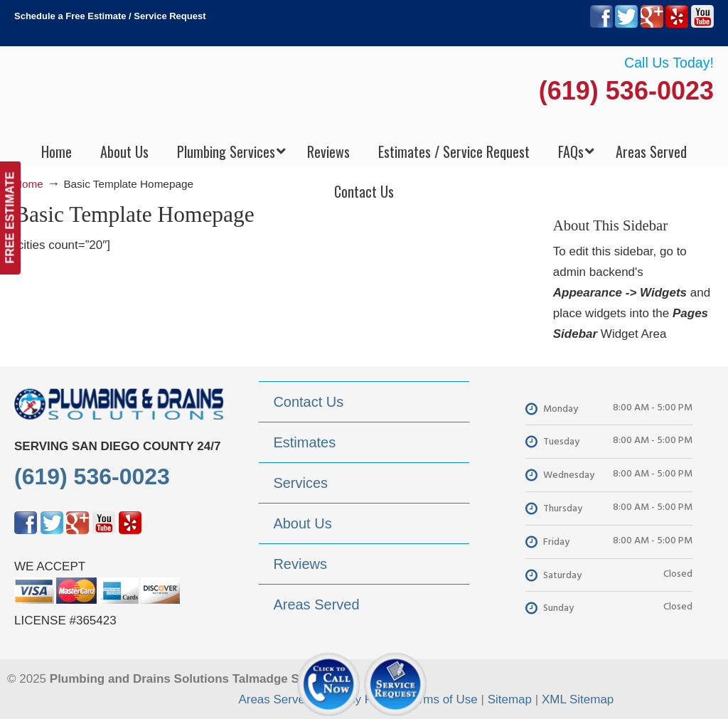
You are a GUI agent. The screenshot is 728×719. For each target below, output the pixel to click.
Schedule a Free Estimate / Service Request (110, 16)
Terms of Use (442, 699)
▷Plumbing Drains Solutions (364, 93)
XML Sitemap (578, 699)
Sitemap (510, 699)
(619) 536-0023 (626, 91)
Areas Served (275, 699)
